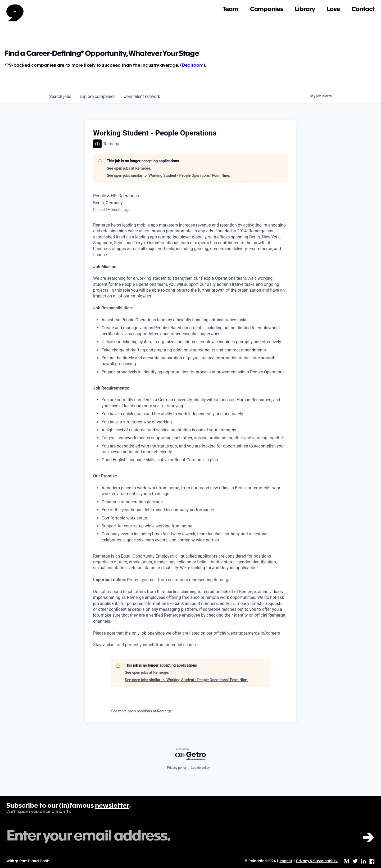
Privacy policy (177, 768)
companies (97, 96)
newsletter (112, 806)
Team (230, 9)
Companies (267, 9)
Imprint (286, 861)
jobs (60, 96)
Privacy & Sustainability (317, 861)
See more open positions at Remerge (141, 711)
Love (333, 9)
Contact (363, 9)
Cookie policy (200, 768)
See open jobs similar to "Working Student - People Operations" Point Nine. (169, 175)
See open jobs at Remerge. (129, 168)
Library (305, 9)
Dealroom (193, 65)
